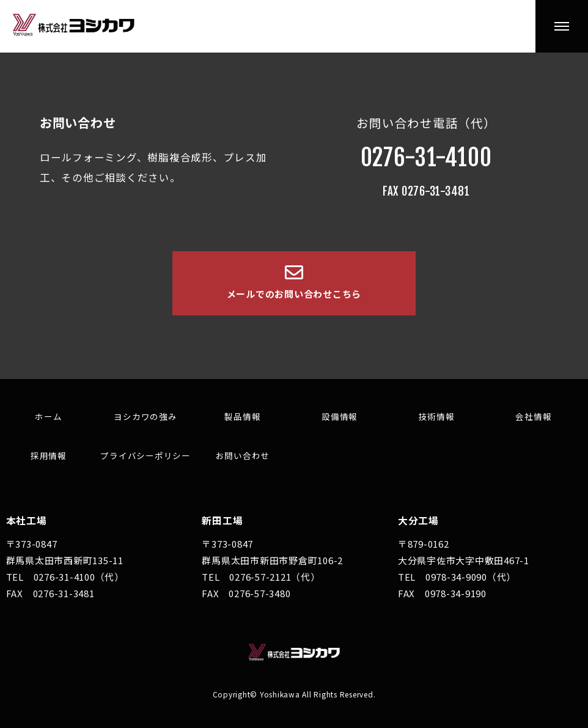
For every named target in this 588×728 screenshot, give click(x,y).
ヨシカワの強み (145, 416)
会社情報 (533, 416)
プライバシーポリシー (145, 455)
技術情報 (437, 416)
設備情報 (340, 416)
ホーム (48, 416)
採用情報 (49, 455)
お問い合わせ (243, 455)
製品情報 (242, 416)
